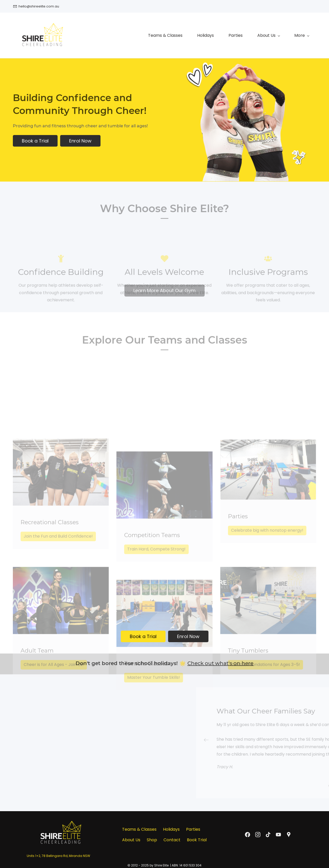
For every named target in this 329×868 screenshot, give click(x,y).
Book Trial (197, 839)
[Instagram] (258, 833)
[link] (61, 811)
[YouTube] (278, 833)
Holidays (171, 828)
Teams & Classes (139, 828)
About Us (131, 839)
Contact (172, 839)
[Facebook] (248, 833)
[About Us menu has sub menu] (210, 35)
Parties (193, 828)
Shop (152, 839)
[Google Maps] (289, 833)
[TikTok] (268, 833)
